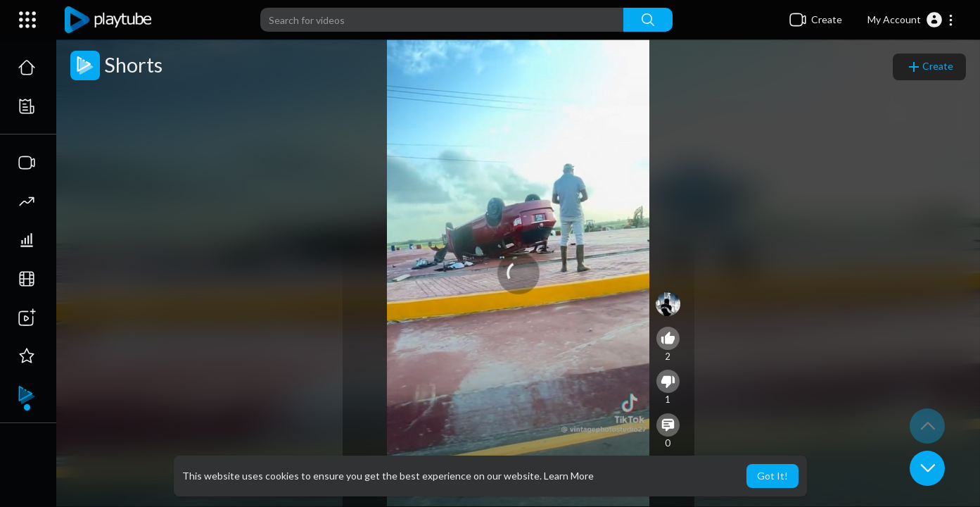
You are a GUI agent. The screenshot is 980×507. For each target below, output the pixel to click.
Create (929, 67)
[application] (518, 273)
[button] (911, 20)
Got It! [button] (772, 476)
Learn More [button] (569, 476)
